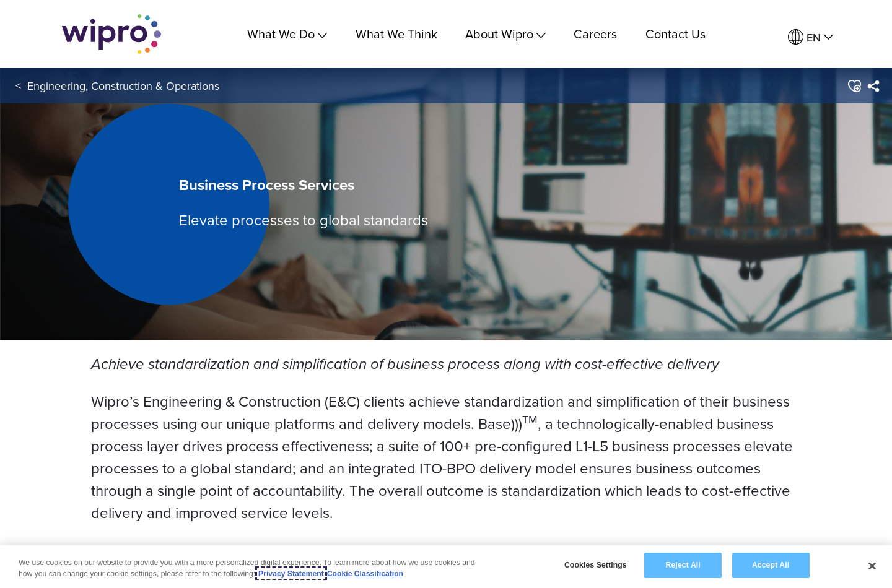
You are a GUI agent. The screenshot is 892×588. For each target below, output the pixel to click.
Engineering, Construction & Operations (123, 86)
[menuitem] (811, 37)
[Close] (872, 566)
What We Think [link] (396, 34)
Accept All (771, 565)
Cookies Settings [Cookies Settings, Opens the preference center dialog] (596, 565)
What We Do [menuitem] (287, 34)
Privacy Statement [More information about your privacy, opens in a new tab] (291, 574)
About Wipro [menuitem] (505, 34)
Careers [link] (595, 34)
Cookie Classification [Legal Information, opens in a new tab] (365, 574)
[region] (446, 567)
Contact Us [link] (676, 34)
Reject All (683, 565)
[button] (854, 86)
